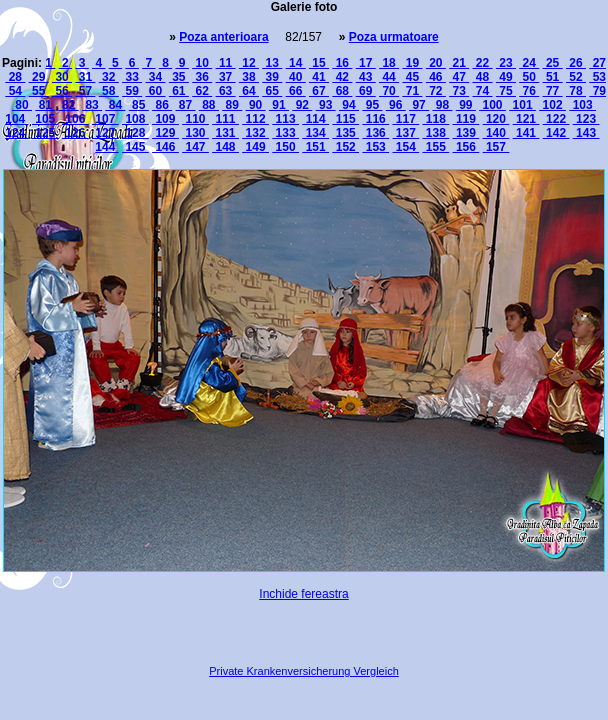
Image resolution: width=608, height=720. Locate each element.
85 (139, 105)
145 (135, 147)
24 (529, 63)
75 (506, 91)
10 (202, 63)
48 (483, 77)
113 (285, 119)
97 (419, 105)
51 (553, 77)
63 (226, 91)
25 (553, 63)
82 (69, 105)
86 (162, 105)
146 (165, 147)
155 (436, 147)
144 (106, 147)
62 (202, 91)
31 (85, 77)
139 (466, 133)
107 (105, 119)
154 (405, 147)
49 (506, 77)
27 (597, 63)
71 (412, 91)
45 (412, 77)
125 (45, 133)
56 (62, 91)
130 (195, 133)
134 (315, 133)
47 (459, 77)
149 (255, 147)
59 (132, 91)
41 (319, 77)
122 (556, 119)
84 (115, 105)
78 (576, 91)
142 (556, 133)
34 (155, 77)
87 (186, 105)
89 (232, 105)
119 (466, 119)
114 (315, 119)
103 (582, 105)
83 (92, 105)
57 (85, 91)
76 (529, 91)
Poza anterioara (223, 37)
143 (586, 133)
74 (483, 91)
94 (349, 105)
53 (597, 77)
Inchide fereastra (303, 594)
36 (202, 77)
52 (576, 77)
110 (195, 119)
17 (366, 63)
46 (436, 77)
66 (296, 91)
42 (342, 77)
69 (366, 91)
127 (105, 133)
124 (16, 133)
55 (39, 91)
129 (165, 133)
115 (345, 119)
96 (396, 105)
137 (405, 133)
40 (296, 77)
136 (375, 133)
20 (436, 63)
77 (553, 91)
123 (586, 119)
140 (496, 133)
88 (209, 105)
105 (45, 119)
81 (45, 105)
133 (285, 133)
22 (483, 63)
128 (135, 133)
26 (576, 63)
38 (249, 77)
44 (389, 77)
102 (552, 105)
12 (249, 63)
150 (285, 147)
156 (466, 147)
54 (15, 91)
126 (75, 133)
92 (302, 105)
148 (225, 147)
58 (109, 91)
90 (256, 105)
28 (15, 77)
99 (466, 105)
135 (345, 133)
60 (155, 91)
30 (62, 77)
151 (315, 147)
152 (345, 147)
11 (226, 63)
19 (412, 63)
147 (195, 147)
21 (459, 63)
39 (272, 77)
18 (389, 63)
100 (492, 105)
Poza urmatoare (394, 37)
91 (279, 105)
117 (405, 119)
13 (272, 63)
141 (526, 133)
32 (109, 77)
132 (255, 133)
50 (529, 77)
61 (179, 91)
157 (496, 147)
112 (255, 119)
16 (342, 63)
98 (442, 105)
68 (342, 91)
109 (165, 119)
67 (319, 91)
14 (296, 63)
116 (375, 119)
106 (75, 119)
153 (375, 147)
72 (436, 91)
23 (506, 63)
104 (16, 119)
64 (249, 91)
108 (135, 119)
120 (496, 119)
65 (272, 91)
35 (179, 77)
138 (436, 133)
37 (226, 77)
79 (597, 91)
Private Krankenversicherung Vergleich (304, 671)
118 (436, 119)
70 (389, 91)
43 (366, 77)
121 (526, 119)
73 (459, 91)
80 (22, 105)
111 (225, 119)
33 (132, 77)
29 (39, 77)
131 (225, 133)
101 (522, 105)
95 (372, 105)
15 (319, 63)
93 (326, 105)
